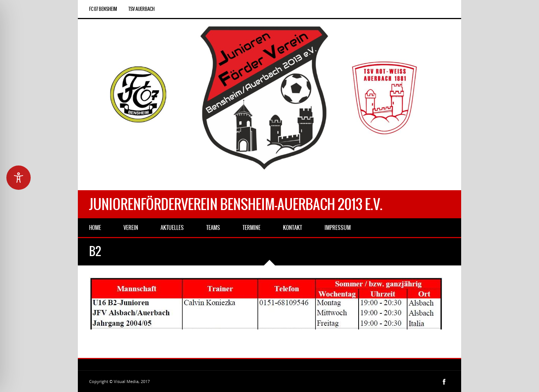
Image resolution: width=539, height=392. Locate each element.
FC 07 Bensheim (103, 9)
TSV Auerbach (141, 9)
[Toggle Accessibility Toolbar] (19, 178)
